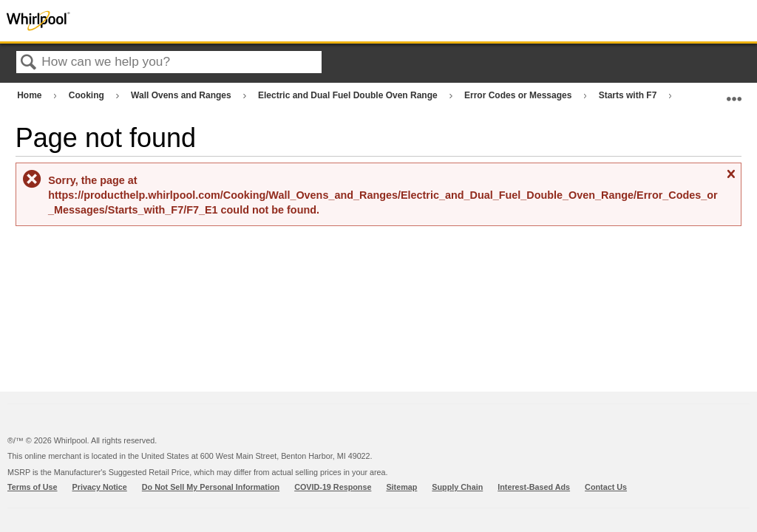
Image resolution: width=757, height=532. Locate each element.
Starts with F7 (629, 95)
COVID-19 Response (333, 487)
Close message (730, 180)
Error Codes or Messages (519, 95)
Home (31, 95)
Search (29, 63)
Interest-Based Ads (534, 487)
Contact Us (606, 487)
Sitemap (401, 487)
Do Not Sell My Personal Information (211, 487)
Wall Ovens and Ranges (182, 95)
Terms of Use (33, 487)
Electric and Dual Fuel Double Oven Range (349, 95)
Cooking (88, 95)
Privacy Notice (100, 487)
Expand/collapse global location (734, 92)
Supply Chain (457, 487)
